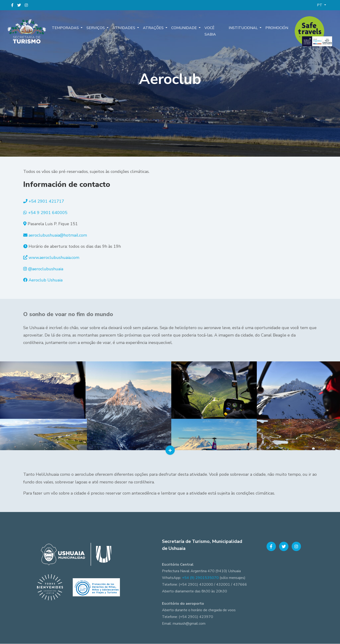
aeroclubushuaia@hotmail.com (58, 235)
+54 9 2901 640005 (48, 213)
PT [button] (320, 5)
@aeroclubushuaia (46, 269)
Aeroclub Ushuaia (46, 280)
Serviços (96, 28)
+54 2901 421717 (46, 201)
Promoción (277, 28)
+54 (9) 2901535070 (200, 578)
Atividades (124, 28)
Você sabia (209, 31)
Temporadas (66, 28)
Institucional (244, 28)
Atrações (153, 28)
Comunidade (184, 28)
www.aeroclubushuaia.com (54, 258)
